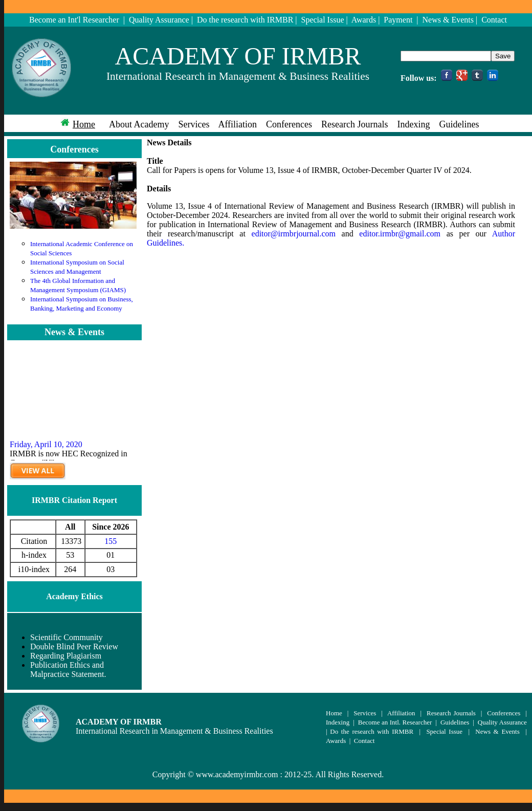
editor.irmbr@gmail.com (400, 234)
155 (110, 541)
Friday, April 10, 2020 (46, 450)
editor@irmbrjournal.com (294, 234)
